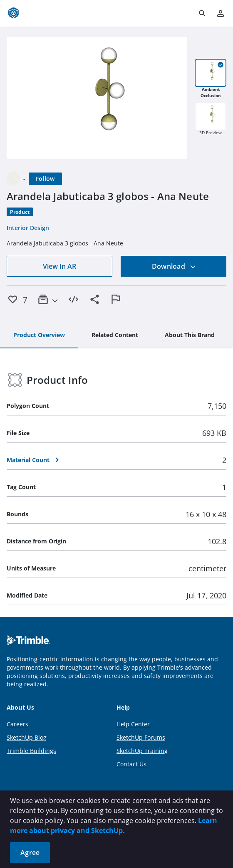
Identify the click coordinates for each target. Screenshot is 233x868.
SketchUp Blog (27, 737)
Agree (30, 853)
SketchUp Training (142, 751)
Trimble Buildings (31, 751)
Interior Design (28, 228)
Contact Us (131, 764)
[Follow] (45, 179)
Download (174, 266)
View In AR (59, 266)
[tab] (39, 335)
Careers (17, 724)
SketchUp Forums (141, 737)
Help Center (133, 724)
